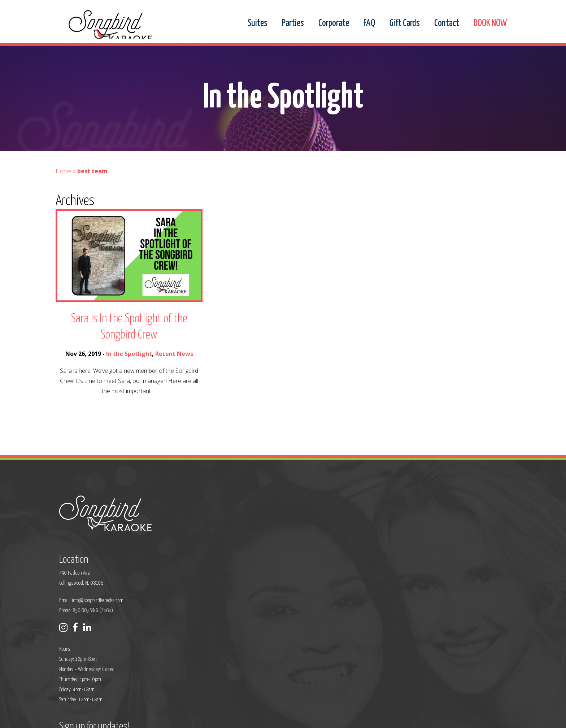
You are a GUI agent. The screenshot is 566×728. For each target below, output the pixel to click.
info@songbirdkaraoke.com (249, 574)
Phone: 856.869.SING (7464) (238, 584)
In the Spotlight (129, 393)
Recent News (174, 393)
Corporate (334, 23)
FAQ (369, 23)
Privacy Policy (217, 718)
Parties (293, 23)
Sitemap (243, 718)
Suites (258, 23)
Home (64, 211)
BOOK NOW (490, 23)
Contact (447, 23)
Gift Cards (405, 23)
